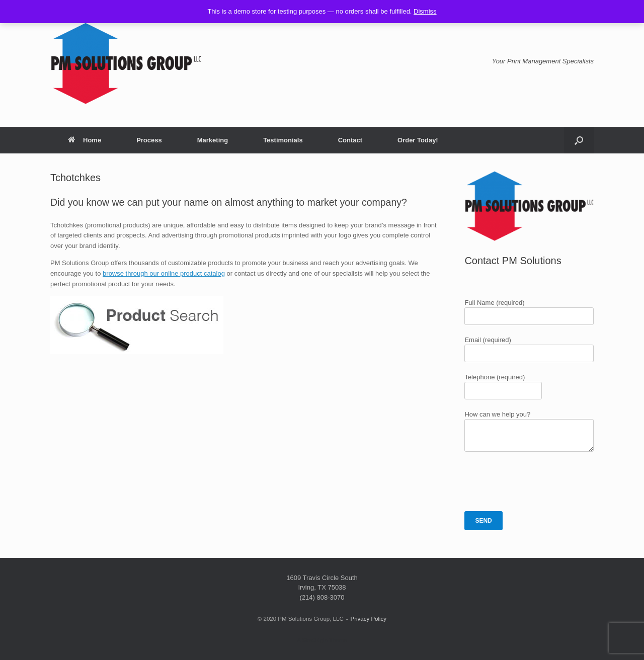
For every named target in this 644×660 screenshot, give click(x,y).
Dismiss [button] (425, 11)
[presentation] (541, 481)
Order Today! (418, 140)
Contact (350, 140)
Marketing (213, 140)
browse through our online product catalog (164, 273)
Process (149, 140)
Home (85, 140)
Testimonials (283, 140)
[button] (579, 140)
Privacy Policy (369, 619)
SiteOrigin (315, 640)
